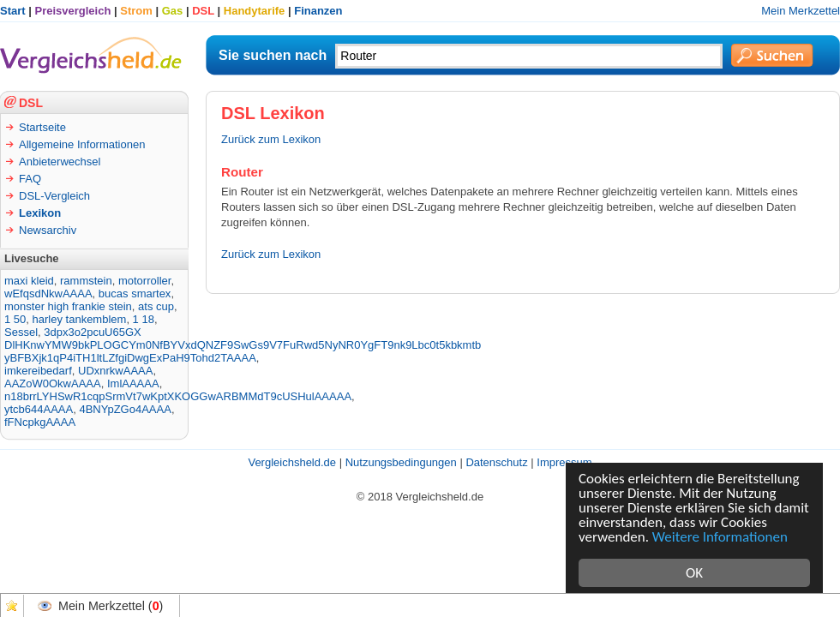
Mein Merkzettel (801, 11)
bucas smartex (135, 294)
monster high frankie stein (68, 306)
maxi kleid (29, 281)
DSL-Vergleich (54, 196)
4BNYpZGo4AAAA (125, 409)
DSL (203, 11)
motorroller (144, 281)
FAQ (30, 179)
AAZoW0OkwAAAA (53, 383)
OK (694, 573)
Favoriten (12, 606)
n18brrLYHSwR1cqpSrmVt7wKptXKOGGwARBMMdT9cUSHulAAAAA (178, 396)
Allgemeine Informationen (82, 144)
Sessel (21, 332)
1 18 (144, 319)
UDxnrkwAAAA (115, 371)
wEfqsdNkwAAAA (48, 294)
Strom (136, 11)
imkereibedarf (38, 371)
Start (13, 11)
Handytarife (255, 11)
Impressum (564, 462)
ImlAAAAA (133, 383)
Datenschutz (496, 462)
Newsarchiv (48, 230)
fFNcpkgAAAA (40, 422)
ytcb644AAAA (39, 409)
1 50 (15, 319)
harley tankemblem (80, 319)
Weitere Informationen (720, 537)
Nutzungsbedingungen (401, 462)
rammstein (86, 281)
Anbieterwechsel (60, 162)
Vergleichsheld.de (292, 462)
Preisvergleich (73, 11)
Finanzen (318, 11)
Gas (173, 11)
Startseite (42, 127)
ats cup (156, 306)
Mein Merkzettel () (111, 606)
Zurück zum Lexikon (271, 139)
